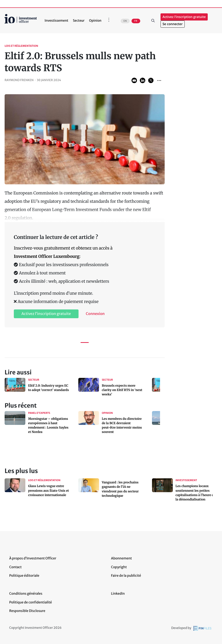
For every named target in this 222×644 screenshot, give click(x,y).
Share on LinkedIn (143, 80)
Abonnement (121, 558)
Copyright (119, 567)
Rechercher (153, 21)
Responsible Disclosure (27, 611)
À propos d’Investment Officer (33, 558)
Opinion (95, 21)
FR (136, 21)
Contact (15, 567)
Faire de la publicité (126, 576)
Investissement (57, 21)
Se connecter (173, 24)
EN (125, 21)
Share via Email (134, 80)
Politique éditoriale (24, 576)
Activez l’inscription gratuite (184, 17)
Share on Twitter (151, 80)
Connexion (95, 314)
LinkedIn (118, 594)
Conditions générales (26, 594)
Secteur (79, 21)
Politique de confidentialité (31, 602)
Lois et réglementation (21, 46)
